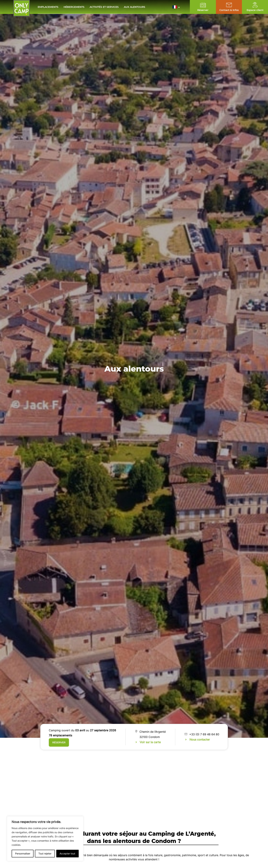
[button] (177, 7)
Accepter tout (67, 853)
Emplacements (48, 7)
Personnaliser (23, 853)
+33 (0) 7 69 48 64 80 (204, 734)
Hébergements (74, 7)
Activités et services (104, 7)
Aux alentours (135, 7)
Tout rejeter (45, 853)
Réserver (59, 742)
